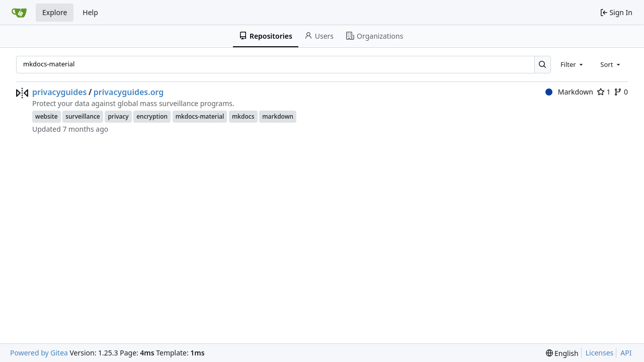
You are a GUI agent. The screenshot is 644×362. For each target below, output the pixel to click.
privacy (118, 116)
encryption (152, 116)
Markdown (569, 92)
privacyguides (59, 92)
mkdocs (243, 116)
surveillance (83, 116)
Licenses (600, 353)
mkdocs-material (200, 116)
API (626, 353)
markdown (278, 116)
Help (90, 12)
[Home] (19, 13)
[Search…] (543, 65)
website (47, 116)
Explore (55, 12)
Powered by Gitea (39, 353)
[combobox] (573, 64)
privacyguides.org (129, 92)
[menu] (562, 353)
